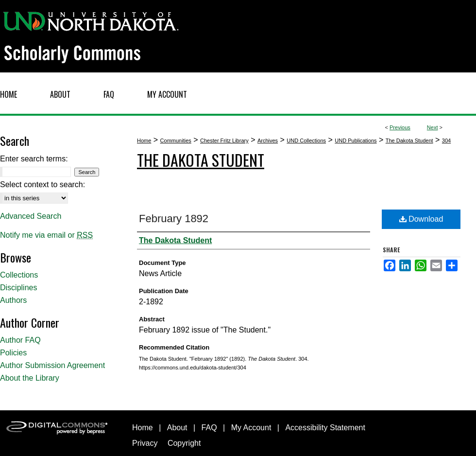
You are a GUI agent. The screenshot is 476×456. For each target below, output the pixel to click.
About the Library (30, 378)
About (177, 428)
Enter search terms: (34, 159)
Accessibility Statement (325, 428)
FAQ (209, 428)
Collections (19, 275)
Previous (400, 127)
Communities (176, 140)
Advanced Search (31, 216)
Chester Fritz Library (224, 140)
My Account (251, 428)
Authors (13, 300)
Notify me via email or (46, 235)
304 (446, 140)
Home (144, 140)
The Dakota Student (409, 140)
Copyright (184, 443)
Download (421, 219)
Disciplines (18, 288)
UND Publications (356, 140)
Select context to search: (42, 184)
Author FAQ (20, 340)
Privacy (145, 443)
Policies (13, 353)
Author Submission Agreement (52, 365)
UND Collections (306, 140)
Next (433, 127)
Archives (268, 140)
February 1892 (174, 219)
